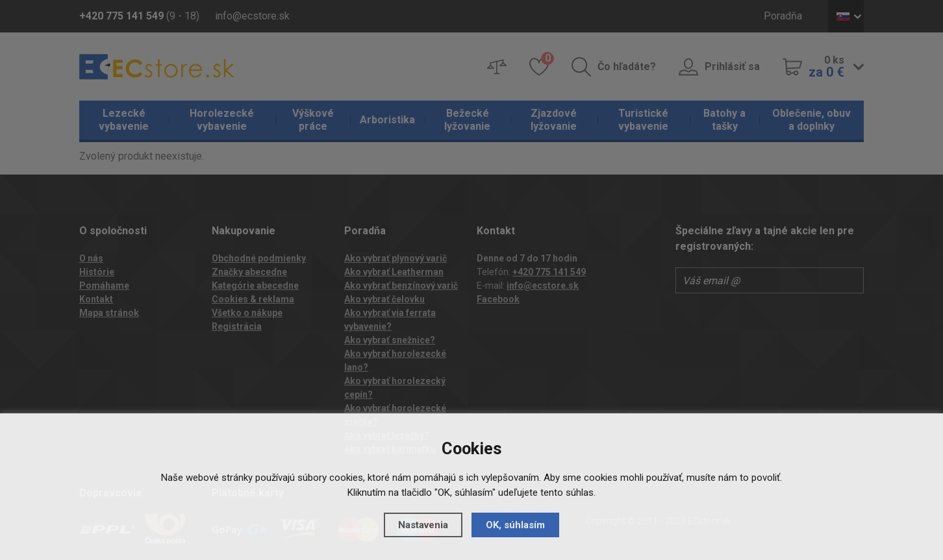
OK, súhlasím (515, 525)
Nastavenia (423, 525)
